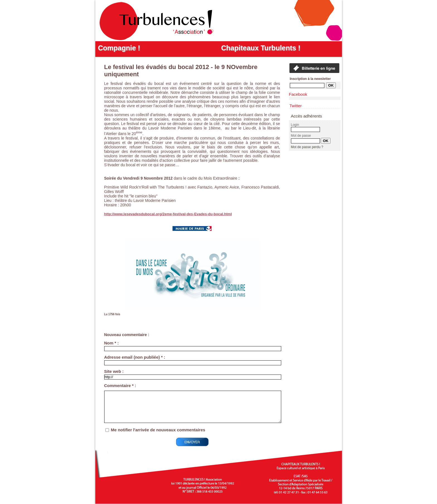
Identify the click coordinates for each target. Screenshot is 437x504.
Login (295, 125)
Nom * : (112, 343)
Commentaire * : (120, 386)
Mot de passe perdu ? (307, 147)
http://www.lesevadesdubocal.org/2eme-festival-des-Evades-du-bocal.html (168, 214)
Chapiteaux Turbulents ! (261, 48)
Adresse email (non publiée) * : (135, 357)
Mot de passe (301, 136)
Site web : (114, 371)
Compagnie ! (119, 48)
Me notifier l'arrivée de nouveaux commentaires (158, 430)
